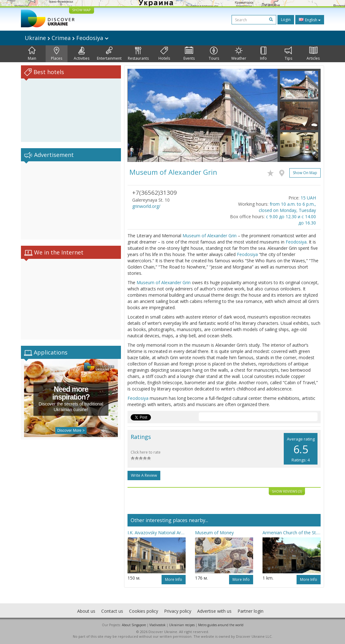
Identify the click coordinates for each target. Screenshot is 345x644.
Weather (239, 54)
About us (86, 611)
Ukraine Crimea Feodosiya (67, 38)
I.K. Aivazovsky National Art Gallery (157, 533)
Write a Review (144, 475)
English (310, 20)
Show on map (305, 173)
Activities (82, 54)
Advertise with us (214, 611)
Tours (214, 54)
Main (32, 54)
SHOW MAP (82, 10)
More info (174, 579)
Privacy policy (178, 611)
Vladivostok (157, 625)
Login (286, 20)
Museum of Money (214, 533)
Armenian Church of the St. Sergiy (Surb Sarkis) (292, 533)
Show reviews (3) (287, 491)
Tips (288, 54)
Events (189, 54)
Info (263, 54)
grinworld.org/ (146, 206)
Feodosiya (296, 242)
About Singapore (134, 625)
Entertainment (109, 54)
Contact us (112, 611)
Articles (313, 54)
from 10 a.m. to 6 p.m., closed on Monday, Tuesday (287, 207)
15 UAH (308, 198)
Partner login (250, 611)
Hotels (164, 54)
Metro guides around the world (221, 625)
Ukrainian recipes (182, 625)
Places (57, 54)
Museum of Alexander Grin (210, 236)
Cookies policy (144, 611)
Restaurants (138, 54)
